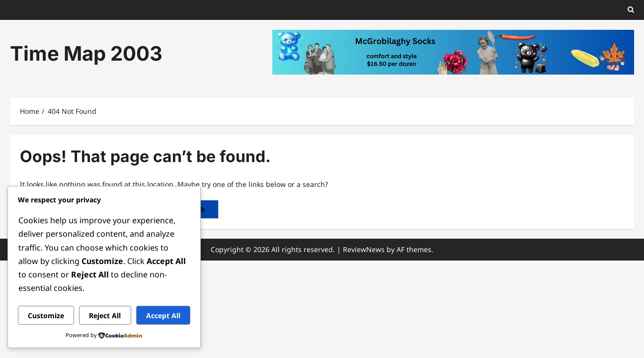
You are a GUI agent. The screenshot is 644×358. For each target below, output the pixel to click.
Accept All (163, 315)
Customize (46, 315)
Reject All (105, 315)
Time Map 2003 (86, 53)
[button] (631, 10)
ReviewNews (364, 249)
